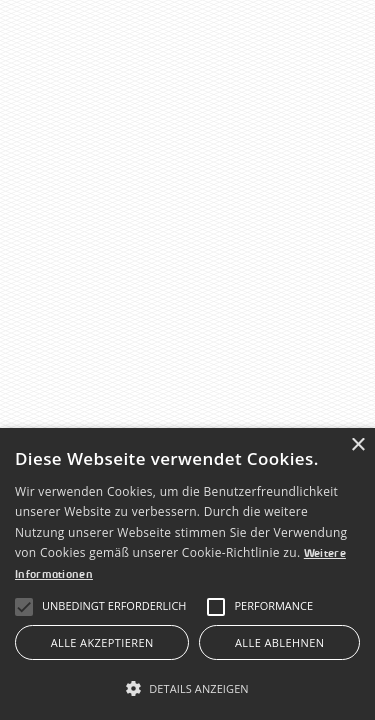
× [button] (357, 445)
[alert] (187, 574)
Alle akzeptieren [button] (102, 642)
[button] (114, 607)
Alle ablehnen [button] (279, 642)
